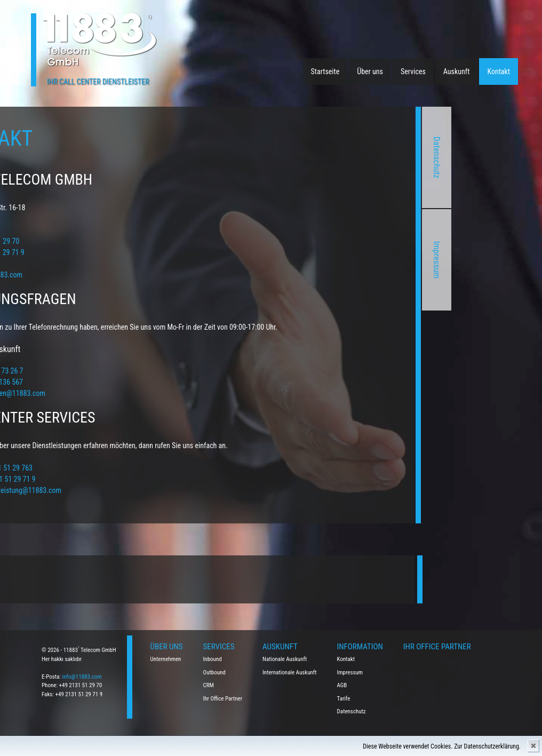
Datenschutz (349, 158)
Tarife (344, 699)
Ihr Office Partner (223, 699)
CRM (209, 685)
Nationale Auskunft (285, 659)
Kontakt (499, 71)
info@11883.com (82, 677)
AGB (342, 685)
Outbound (214, 673)
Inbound (213, 659)
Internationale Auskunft (290, 673)
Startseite (325, 71)
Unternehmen (166, 659)
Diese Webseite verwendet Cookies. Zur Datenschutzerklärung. (442, 746)
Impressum (349, 260)
